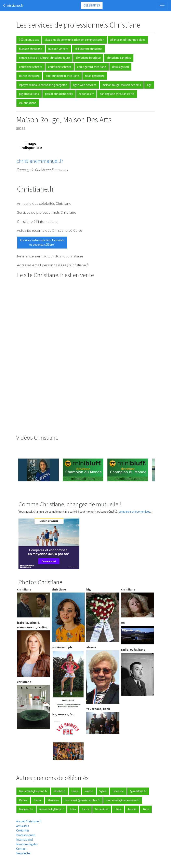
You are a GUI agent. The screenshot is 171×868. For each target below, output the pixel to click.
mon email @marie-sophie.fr (82, 800)
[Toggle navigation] (162, 5)
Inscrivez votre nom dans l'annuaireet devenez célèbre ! (42, 242)
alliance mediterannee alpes (128, 40)
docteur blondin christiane (62, 76)
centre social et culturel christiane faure (44, 58)
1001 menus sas (29, 40)
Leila (73, 809)
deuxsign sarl (120, 67)
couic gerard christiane (92, 67)
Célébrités (92, 5)
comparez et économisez (134, 512)
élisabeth (59, 791)
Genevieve (102, 809)
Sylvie (103, 791)
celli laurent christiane (88, 49)
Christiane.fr (13, 5)
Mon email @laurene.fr (33, 791)
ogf (149, 85)
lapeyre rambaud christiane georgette (43, 85)
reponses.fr (86, 94)
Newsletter (24, 853)
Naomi (37, 800)
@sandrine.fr (138, 791)
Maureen (53, 800)
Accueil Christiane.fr (29, 821)
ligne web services (85, 85)
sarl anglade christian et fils (117, 94)
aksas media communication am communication (75, 40)
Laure (75, 791)
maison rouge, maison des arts (122, 85)
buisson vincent (58, 49)
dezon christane (29, 76)
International (24, 840)
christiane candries (119, 58)
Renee (23, 800)
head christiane (95, 76)
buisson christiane (31, 49)
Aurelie (132, 809)
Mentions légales (27, 844)
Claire (118, 809)
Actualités (23, 826)
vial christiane (28, 103)
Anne (146, 809)
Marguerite (26, 809)
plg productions (29, 94)
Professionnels (26, 835)
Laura (85, 809)
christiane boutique (88, 58)
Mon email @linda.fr (51, 809)
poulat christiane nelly (59, 94)
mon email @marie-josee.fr (123, 800)
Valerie (89, 791)
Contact (21, 849)
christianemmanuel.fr (40, 161)
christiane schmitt (31, 67)
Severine (118, 791)
